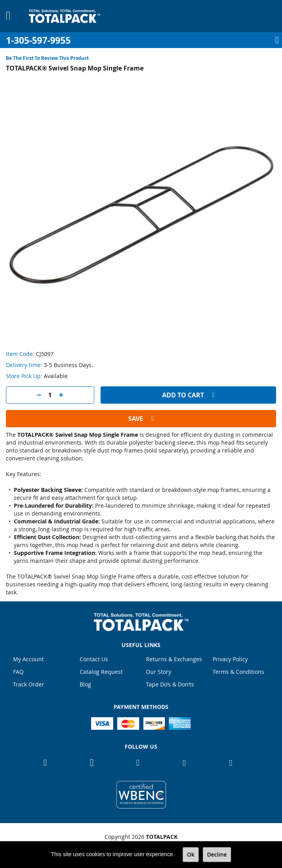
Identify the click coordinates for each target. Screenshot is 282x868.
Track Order (29, 684)
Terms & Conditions (238, 672)
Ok (191, 854)
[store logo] (64, 16)
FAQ (18, 672)
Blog (85, 684)
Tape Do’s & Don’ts (170, 684)
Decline (217, 854)
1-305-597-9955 (38, 40)
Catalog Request (101, 672)
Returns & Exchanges (174, 659)
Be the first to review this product (47, 58)
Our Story (159, 672)
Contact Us (94, 659)
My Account (28, 659)
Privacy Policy (230, 659)
